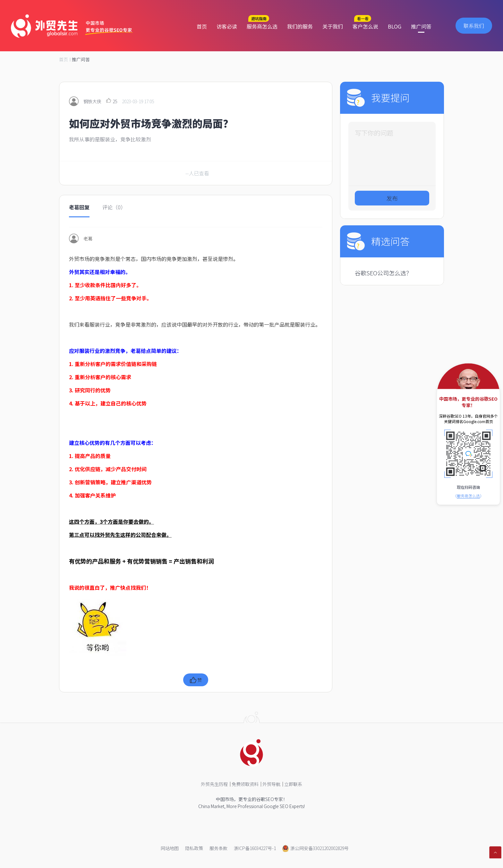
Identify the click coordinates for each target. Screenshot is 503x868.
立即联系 (293, 784)
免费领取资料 (245, 784)
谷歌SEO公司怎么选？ (383, 273)
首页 (202, 26)
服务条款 (218, 848)
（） (468, 496)
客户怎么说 (365, 26)
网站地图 (170, 848)
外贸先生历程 (214, 784)
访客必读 (227, 26)
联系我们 (474, 26)
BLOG (395, 26)
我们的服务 (300, 26)
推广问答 (421, 26)
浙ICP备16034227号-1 (255, 848)
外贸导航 (271, 784)
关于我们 (333, 26)
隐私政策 (194, 848)
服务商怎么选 (262, 26)
